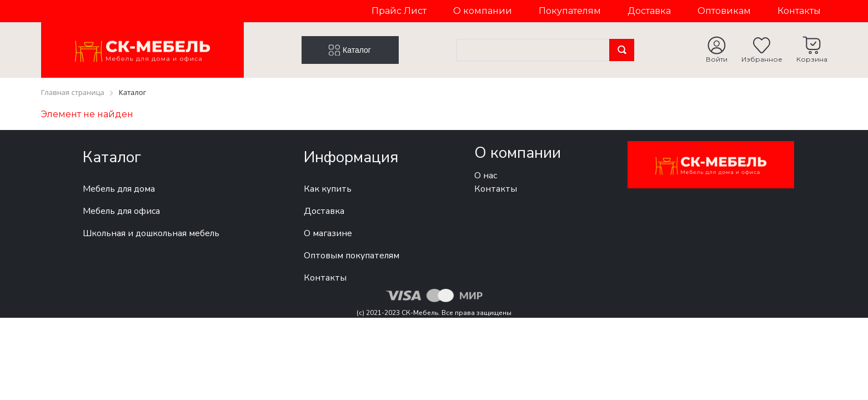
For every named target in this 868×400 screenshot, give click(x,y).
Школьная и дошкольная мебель (151, 233)
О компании (483, 11)
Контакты (799, 11)
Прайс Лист (399, 11)
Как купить (328, 189)
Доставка (649, 11)
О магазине (328, 233)
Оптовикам (724, 11)
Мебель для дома (119, 189)
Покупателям (570, 11)
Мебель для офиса (121, 211)
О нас (486, 176)
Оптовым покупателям (352, 256)
